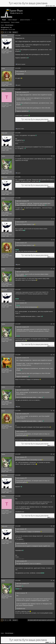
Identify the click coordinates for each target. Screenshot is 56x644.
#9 (54, 240)
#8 (54, 219)
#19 (54, 526)
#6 (54, 177)
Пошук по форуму (15, 22)
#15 (54, 411)
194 (10, 32)
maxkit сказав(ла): (20, 529)
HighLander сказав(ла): (22, 92)
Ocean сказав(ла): (21, 303)
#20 (54, 581)
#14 (54, 387)
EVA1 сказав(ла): (20, 71)
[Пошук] (54, 20)
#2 (54, 68)
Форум (4, 20)
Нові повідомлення (5, 22)
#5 (54, 156)
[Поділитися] (52, 36)
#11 (54, 290)
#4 (54, 133)
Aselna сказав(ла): (21, 222)
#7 (54, 198)
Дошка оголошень (25, 20)
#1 (54, 36)
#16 (54, 454)
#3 (54, 89)
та (21, 64)
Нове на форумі (12, 20)
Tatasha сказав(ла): (21, 543)
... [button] (8, 32)
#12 (54, 324)
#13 (54, 355)
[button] (18, 20)
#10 (54, 269)
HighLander (5, 30)
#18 (54, 496)
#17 (54, 475)
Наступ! (14, 32)
